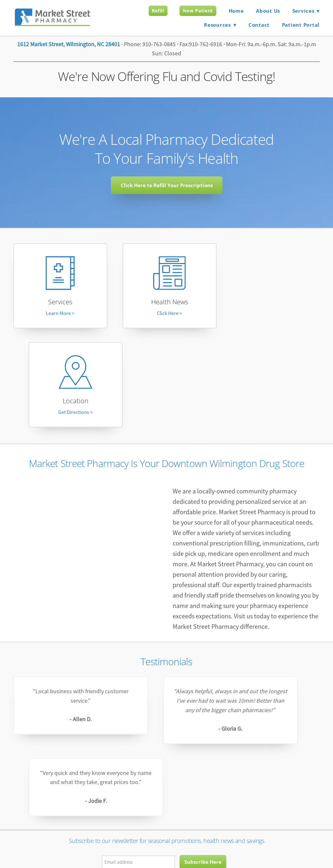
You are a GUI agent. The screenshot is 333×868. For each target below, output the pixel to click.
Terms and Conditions (183, 843)
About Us (268, 11)
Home (236, 11)
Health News (166, 303)
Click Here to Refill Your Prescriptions (167, 185)
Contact (259, 25)
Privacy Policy (141, 843)
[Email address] (138, 713)
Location (274, 303)
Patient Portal (301, 25)
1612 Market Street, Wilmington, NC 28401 (69, 44)
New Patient (198, 11)
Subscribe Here (203, 712)
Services (59, 303)
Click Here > (166, 315)
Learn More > (59, 315)
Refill (158, 11)
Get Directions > (274, 315)
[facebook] (166, 750)
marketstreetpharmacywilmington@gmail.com (166, 785)
